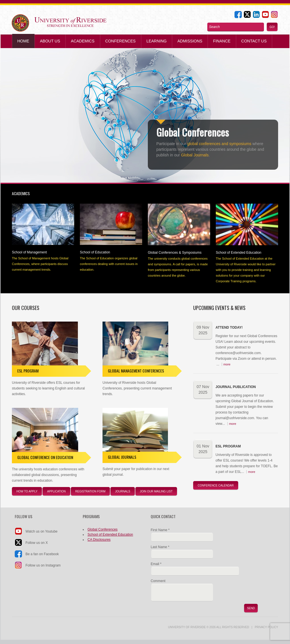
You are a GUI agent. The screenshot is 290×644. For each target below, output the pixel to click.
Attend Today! (229, 328)
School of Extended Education (239, 253)
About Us (50, 41)
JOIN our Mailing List (156, 491)
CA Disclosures (99, 540)
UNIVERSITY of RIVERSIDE (187, 627)
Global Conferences (103, 529)
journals (122, 491)
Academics (83, 41)
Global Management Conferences (136, 371)
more (227, 364)
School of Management (29, 252)
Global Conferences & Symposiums (175, 253)
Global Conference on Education (45, 457)
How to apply (27, 491)
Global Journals (195, 155)
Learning (157, 41)
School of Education (95, 252)
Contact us (254, 41)
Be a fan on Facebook (42, 554)
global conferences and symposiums (219, 144)
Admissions (190, 41)
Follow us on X (37, 543)
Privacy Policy (266, 627)
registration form (90, 491)
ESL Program (28, 371)
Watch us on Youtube (41, 531)
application (56, 491)
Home (23, 41)
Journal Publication (236, 387)
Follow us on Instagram (43, 565)
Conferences (121, 41)
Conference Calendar (216, 485)
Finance (222, 41)
